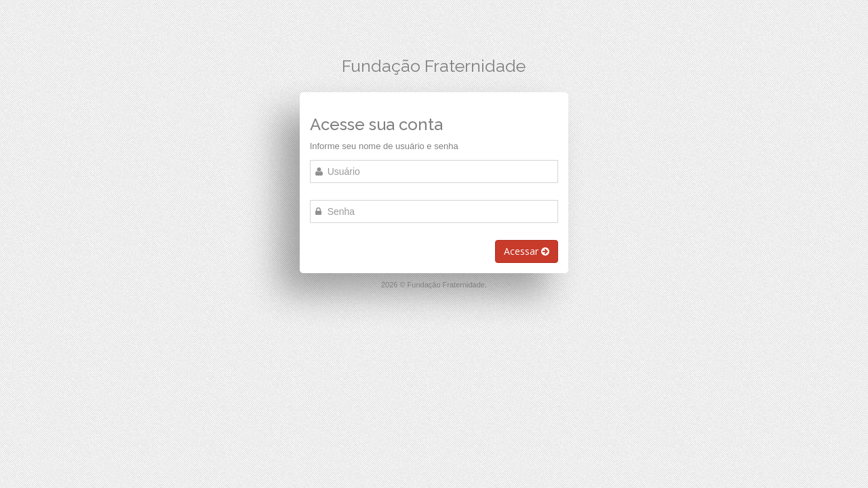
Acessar (527, 251)
